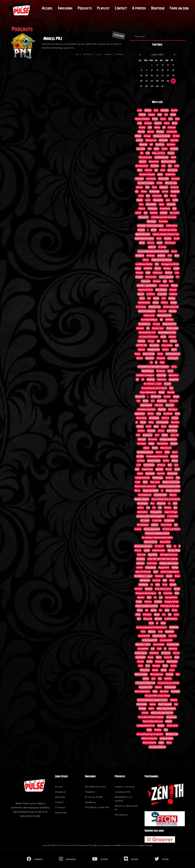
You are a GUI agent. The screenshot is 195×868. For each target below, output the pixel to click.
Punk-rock (141, 555)
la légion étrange (145, 845)
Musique (160, 132)
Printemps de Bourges (170, 606)
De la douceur (144, 324)
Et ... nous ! (145, 521)
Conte (141, 196)
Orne (141, 204)
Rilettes (168, 508)
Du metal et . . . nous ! (153, 384)
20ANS (160, 183)
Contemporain (162, 422)
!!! (165, 649)
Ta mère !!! (159, 546)
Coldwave (173, 294)
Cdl (148, 328)
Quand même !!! (151, 542)
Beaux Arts (140, 397)
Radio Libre (162, 401)
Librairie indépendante (170, 572)
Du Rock (176, 136)
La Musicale (172, 132)
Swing (151, 422)
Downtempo (152, 563)
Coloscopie (164, 286)
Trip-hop (141, 132)
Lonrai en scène (166, 738)
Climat (160, 354)
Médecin (141, 341)
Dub (166, 115)
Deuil (156, 572)
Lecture (138, 529)
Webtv (169, 743)
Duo (153, 401)
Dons (177, 657)
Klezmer (173, 495)
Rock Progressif (165, 704)
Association (158, 200)
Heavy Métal (165, 542)
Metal (173, 115)
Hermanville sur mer (147, 333)
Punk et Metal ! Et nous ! (153, 721)
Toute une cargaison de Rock (157, 533)
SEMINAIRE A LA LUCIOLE (123, 799)
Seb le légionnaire (142, 691)
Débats (138, 136)
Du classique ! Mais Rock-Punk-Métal (157, 538)
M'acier (138, 550)
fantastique (88, 54)
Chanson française (147, 174)
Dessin (156, 298)
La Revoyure (173, 358)
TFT (177, 277)
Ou (151, 362)
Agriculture (174, 375)
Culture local (149, 315)
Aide (178, 674)
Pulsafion (90, 792)
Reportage (161, 375)
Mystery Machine (142, 119)
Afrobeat (151, 431)
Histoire (158, 123)
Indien (161, 743)
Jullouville (171, 204)
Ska (166, 196)
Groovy (142, 127)
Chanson (139, 277)
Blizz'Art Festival (168, 162)
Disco (154, 187)
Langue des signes (151, 491)
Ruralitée (141, 559)
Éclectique (152, 221)
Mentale (149, 589)
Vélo (147, 187)
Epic (175, 209)
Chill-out (165, 418)
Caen (160, 632)
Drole (149, 730)
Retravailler (151, 204)
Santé (160, 243)
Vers (158, 585)
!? (156, 362)
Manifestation (144, 303)
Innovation (175, 691)
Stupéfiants (165, 209)
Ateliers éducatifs (171, 307)
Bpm (170, 465)
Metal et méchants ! (147, 311)
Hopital (152, 704)
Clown (177, 469)
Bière (140, 170)
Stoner (158, 268)
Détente (148, 170)
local (77, 54)
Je (175, 546)
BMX (165, 580)
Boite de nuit (166, 448)
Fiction (139, 602)
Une (165, 281)
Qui (161, 610)
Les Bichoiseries (161, 157)
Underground (151, 140)
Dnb (177, 345)
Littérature (158, 273)
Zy (95, 845)
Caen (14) (172, 636)
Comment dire (173, 644)
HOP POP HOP (142, 345)
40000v (169, 721)
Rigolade (162, 409)
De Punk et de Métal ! (171, 529)
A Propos (60, 807)
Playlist (103, 8)
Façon (157, 615)
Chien (143, 632)
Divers (167, 123)
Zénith (164, 670)
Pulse (162, 362)
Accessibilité (143, 649)
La (162, 491)
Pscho (164, 427)
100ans (144, 192)
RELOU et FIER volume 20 (126, 808)
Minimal (140, 427)
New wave (175, 422)
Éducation (150, 358)
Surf (157, 435)
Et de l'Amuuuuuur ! (163, 589)
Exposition (170, 632)
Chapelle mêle (154, 350)
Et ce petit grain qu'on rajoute (154, 388)
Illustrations (142, 512)
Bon (139, 619)
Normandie (154, 345)
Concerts (168, 657)
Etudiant (172, 337)
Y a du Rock (169, 521)
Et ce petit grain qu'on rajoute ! (150, 734)
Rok (160, 508)
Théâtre (164, 303)
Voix (138, 401)
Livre (164, 298)
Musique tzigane (173, 491)
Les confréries (171, 597)
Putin (159, 649)
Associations (162, 444)
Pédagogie (160, 662)
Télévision (159, 405)
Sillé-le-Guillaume (149, 738)
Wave (156, 427)
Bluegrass (148, 619)
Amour (146, 679)
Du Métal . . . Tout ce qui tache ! (150, 226)
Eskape (155, 670)
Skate (172, 580)
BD (161, 320)
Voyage (151, 341)
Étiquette (161, 503)
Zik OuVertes (121, 815)
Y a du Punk (157, 521)
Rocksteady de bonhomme (157, 456)
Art (137, 192)
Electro (174, 110)
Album (159, 657)
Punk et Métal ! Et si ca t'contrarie (166, 499)
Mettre (141, 508)
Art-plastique (143, 525)
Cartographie (156, 512)
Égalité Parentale (143, 234)
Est (147, 610)
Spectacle (150, 474)
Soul (140, 123)
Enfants (173, 341)
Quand (154, 610)
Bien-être (170, 405)
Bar (175, 508)
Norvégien (142, 444)
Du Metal (162, 247)
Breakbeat (168, 414)
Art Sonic (155, 166)
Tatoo (174, 367)
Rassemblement (169, 324)
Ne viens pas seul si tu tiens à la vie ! (152, 627)
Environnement (142, 166)
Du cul (174, 251)
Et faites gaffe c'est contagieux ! (151, 516)
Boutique (158, 8)
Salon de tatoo (159, 550)
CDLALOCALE (156, 397)
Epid (176, 465)
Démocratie (142, 704)
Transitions (154, 653)
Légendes (174, 140)
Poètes (175, 461)
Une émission (159, 644)
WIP (151, 145)
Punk (160, 115)
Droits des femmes (145, 452)
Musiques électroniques (146, 593)
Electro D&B (163, 179)
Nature (174, 286)
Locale (147, 550)
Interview (165, 110)
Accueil (47, 8)
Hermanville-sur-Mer (167, 333)
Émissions (65, 8)
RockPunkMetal (171, 619)
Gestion (174, 444)
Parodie (169, 469)
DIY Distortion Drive (95, 787)
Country (168, 239)
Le (152, 585)
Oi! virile (140, 456)
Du (137, 380)
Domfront (151, 294)
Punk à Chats (166, 525)
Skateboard (145, 580)
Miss (177, 593)
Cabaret (141, 350)
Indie (163, 166)
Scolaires (140, 256)
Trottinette (143, 585)
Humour (143, 162)
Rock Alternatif (160, 495)
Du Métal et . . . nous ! (143, 576)
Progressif (162, 294)
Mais (167, 610)
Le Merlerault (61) (150, 640)
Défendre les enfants (168, 230)
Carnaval (140, 328)
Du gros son (171, 717)
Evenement (148, 435)
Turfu (165, 585)
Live (170, 166)
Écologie (139, 273)
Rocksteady (154, 192)
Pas (170, 615)
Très (166, 730)
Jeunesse (175, 179)
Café (139, 465)
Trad (178, 478)
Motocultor (154, 162)
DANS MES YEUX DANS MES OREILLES (163, 559)
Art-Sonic (171, 145)
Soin (137, 469)
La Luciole (141, 149)
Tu (169, 503)
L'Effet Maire (172, 226)
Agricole (159, 469)
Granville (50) (144, 636)
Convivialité (140, 657)
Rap (148, 196)
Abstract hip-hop (164, 315)
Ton (154, 508)
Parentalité (175, 213)
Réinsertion (172, 474)
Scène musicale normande (147, 606)
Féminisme (152, 209)
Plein (149, 597)
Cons (159, 414)
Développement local (169, 555)
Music (163, 337)
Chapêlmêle (170, 174)
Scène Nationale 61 (148, 392)
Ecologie (148, 123)
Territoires (166, 653)
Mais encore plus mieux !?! (162, 713)
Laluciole (141, 461)
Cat (146, 213)
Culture (148, 110)
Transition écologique (145, 375)
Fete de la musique (146, 183)
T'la (148, 508)
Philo (138, 435)
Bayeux (141, 294)
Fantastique (158, 478)
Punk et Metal (149, 354)
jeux (99, 54)
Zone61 (169, 576)
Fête (170, 256)
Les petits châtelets (157, 747)
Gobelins (168, 679)
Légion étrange (171, 512)
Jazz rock (175, 435)
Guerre (159, 452)
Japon (161, 204)
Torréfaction (149, 465)
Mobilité (164, 213)
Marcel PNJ (53, 39)
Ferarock (172, 127)
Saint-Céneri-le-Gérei (144, 239)
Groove (161, 431)
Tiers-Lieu (160, 145)
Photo (142, 298)
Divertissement (157, 674)
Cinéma (171, 153)
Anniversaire (172, 662)
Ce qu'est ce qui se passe (168, 683)
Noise (159, 239)
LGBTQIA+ (169, 320)
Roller (177, 576)
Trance (137, 491)
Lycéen (173, 666)
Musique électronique (169, 563)
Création (158, 602)
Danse (142, 243)
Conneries (174, 401)
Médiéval (169, 478)
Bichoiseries (170, 243)
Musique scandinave (168, 439)
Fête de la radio (145, 157)
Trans (169, 546)
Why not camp (171, 183)
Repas (151, 657)
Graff (149, 427)
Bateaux (152, 632)
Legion (176, 268)
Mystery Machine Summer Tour (166, 234)
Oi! (164, 127)
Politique (167, 268)
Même (175, 610)
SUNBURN (148, 268)
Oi (160, 593)
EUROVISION (172, 431)
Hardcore (174, 187)
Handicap (151, 380)
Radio (156, 149)
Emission (161, 256)
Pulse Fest (146, 281)
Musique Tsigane (142, 499)
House (163, 119)
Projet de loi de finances (162, 260)
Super (140, 610)
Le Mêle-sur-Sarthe (144, 264)
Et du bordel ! (151, 277)
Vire (157, 264)
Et (157, 623)
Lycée (148, 200)
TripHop (175, 568)
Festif (138, 482)
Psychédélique (148, 371)
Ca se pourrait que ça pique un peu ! (152, 700)
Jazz (168, 200)
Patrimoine (162, 380)
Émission (157, 281)
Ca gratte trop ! (146, 687)
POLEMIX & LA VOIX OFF (97, 807)
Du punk (168, 384)
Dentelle (171, 392)
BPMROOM (174, 627)
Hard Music (151, 179)
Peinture (158, 619)
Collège (172, 298)
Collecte (174, 456)
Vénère (146, 260)
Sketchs (158, 730)
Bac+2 (175, 452)
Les (161, 597)
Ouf (153, 649)
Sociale (145, 713)
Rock (156, 110)
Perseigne (151, 256)
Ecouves (173, 290)
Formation (163, 221)
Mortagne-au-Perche (170, 264)
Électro (140, 358)
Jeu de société (166, 640)
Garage (147, 136)
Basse (146, 401)
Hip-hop (151, 132)
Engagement (164, 568)
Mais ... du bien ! (159, 153)
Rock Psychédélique (149, 320)
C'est (138, 615)
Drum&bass (154, 418)
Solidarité (175, 192)
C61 (143, 380)
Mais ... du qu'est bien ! (166, 709)
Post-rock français (143, 572)
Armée (149, 662)
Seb (176, 704)
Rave (177, 256)
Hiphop (157, 127)
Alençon (139, 187)
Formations (141, 307)
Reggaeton (174, 380)
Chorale (140, 662)
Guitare (155, 525)
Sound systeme (145, 495)
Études (174, 303)
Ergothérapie (147, 469)
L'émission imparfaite (146, 409)
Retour (173, 585)
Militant (158, 687)
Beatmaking (141, 418)
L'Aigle (138, 268)
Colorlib (117, 845)
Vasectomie (143, 217)
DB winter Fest (172, 734)
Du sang (156, 324)
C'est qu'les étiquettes (145, 683)
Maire (174, 350)
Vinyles (173, 196)
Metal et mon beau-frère (169, 486)
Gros (151, 623)
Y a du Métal (172, 516)
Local (140, 110)
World (173, 157)
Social (177, 239)
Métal (175, 200)
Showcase (161, 371)
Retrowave (173, 427)
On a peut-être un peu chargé (157, 696)
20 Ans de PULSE (94, 797)
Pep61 (148, 273)
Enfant (140, 474)
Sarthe (166, 461)
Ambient (141, 431)
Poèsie (151, 444)
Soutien (167, 397)
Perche (177, 589)
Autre (176, 615)
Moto (141, 666)
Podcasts (85, 8)
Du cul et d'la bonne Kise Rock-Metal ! (153, 251)
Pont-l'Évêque (161, 290)
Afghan (146, 448)
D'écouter (147, 615)
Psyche (140, 200)
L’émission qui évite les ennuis (164, 217)
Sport (160, 174)
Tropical (175, 418)
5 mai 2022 (119, 35)
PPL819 (154, 230)
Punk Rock (162, 311)
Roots (155, 119)
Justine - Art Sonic (125, 787)
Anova (170, 371)
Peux (152, 503)
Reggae (152, 115)
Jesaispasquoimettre (146, 726)
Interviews (168, 593)
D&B (149, 149)
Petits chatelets (149, 743)
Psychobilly (153, 555)
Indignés (174, 700)
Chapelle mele (154, 307)
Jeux (177, 273)
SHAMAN (154, 213)
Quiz (153, 679)
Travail (156, 303)
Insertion (161, 474)
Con (164, 615)
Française (161, 358)
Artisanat (161, 465)
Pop (142, 153)
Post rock (142, 439)
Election (141, 597)
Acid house (157, 196)
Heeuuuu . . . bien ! (143, 644)
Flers (155, 691)
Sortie (155, 448)
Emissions (173, 649)
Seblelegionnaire (173, 354)
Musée (162, 392)
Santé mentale (141, 674)
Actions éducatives (152, 529)
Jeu (160, 679)
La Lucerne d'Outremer (148, 337)
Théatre (142, 209)
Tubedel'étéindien (142, 478)
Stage (137, 354)
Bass (177, 119)
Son (171, 388)
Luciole (165, 192)
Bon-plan (156, 666)
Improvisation (146, 405)
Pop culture (172, 170)
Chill (150, 127)
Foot (148, 666)
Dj (136, 422)
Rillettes (173, 311)
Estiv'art (152, 247)
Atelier (165, 435)
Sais (175, 503)
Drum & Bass (167, 345)
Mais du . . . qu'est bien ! (147, 286)
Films (167, 452)
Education (164, 691)
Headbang (90, 802)
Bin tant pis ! (143, 503)
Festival (142, 115)
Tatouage (139, 179)
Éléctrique (173, 409)
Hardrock (143, 145)
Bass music (155, 482)
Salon (165, 666)
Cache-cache (172, 726)
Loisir (177, 166)
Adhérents (61, 813)
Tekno (165, 341)
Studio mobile (172, 328)
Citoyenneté (151, 568)
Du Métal (174, 149)
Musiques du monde (162, 136)
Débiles (151, 414)
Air (155, 597)
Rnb (149, 298)
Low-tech (156, 580)
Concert (169, 273)
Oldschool (164, 187)
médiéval (108, 54)
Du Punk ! (139, 589)
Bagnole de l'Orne (145, 290)
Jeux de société (159, 636)
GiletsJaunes (170, 687)
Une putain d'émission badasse (151, 717)
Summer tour (158, 328)
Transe (143, 422)
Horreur (151, 243)
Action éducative (166, 277)
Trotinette (159, 576)
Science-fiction (154, 461)
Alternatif (163, 140)
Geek (163, 170)
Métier (138, 213)
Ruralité (141, 230)
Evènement (145, 670)
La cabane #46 (122, 792)
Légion (151, 709)
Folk (148, 153)
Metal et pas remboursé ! (145, 486)
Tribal (145, 482)
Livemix (140, 568)
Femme (176, 653)
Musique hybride (171, 602)
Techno (165, 149)
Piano (177, 414)
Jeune (172, 670)
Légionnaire (140, 414)
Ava (176, 525)
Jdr (158, 341)
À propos (139, 8)
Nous (163, 623)
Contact (121, 8)
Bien (171, 281)
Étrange (142, 709)
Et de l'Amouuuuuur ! (143, 546)
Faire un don (179, 8)
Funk (170, 119)
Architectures (141, 653)
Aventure (140, 563)
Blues (175, 123)
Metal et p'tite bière (171, 482)
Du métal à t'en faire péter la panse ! (153, 367)
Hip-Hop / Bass (174, 550)
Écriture (148, 602)
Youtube (169, 674)
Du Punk (139, 140)
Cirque (176, 397)
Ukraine (165, 350)
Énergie (161, 726)
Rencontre (153, 439)
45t (156, 170)
